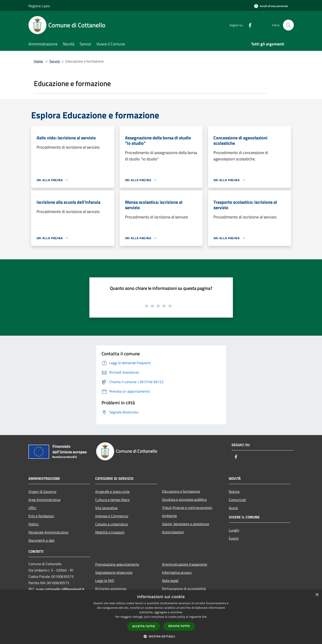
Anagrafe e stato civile (112, 492)
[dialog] (161, 617)
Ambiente (169, 516)
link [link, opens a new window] (204, 617)
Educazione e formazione (181, 491)
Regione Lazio (39, 6)
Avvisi (233, 508)
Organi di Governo (42, 492)
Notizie (234, 492)
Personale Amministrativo (48, 532)
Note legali (170, 581)
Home (38, 61)
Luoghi (234, 530)
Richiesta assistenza (111, 589)
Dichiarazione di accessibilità (184, 589)
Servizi (55, 61)
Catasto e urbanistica (111, 524)
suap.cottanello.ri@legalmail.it (61, 589)
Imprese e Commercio (112, 516)
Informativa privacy (177, 572)
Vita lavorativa (106, 508)
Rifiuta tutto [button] (179, 626)
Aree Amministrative (44, 500)
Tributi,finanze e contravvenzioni (187, 508)
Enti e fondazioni (41, 516)
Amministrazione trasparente (185, 564)
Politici (34, 524)
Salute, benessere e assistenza (185, 524)
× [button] (317, 595)
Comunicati (237, 500)
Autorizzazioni (173, 532)
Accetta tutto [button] (144, 626)
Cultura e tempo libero (112, 500)
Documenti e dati (42, 540)
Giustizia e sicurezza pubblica (184, 499)
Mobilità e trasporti (110, 532)
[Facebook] (248, 25)
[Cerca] (288, 25)
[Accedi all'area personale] (271, 6)
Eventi (234, 538)
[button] (161, 636)
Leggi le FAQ (105, 581)
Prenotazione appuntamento (117, 564)
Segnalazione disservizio (114, 572)
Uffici (32, 508)
